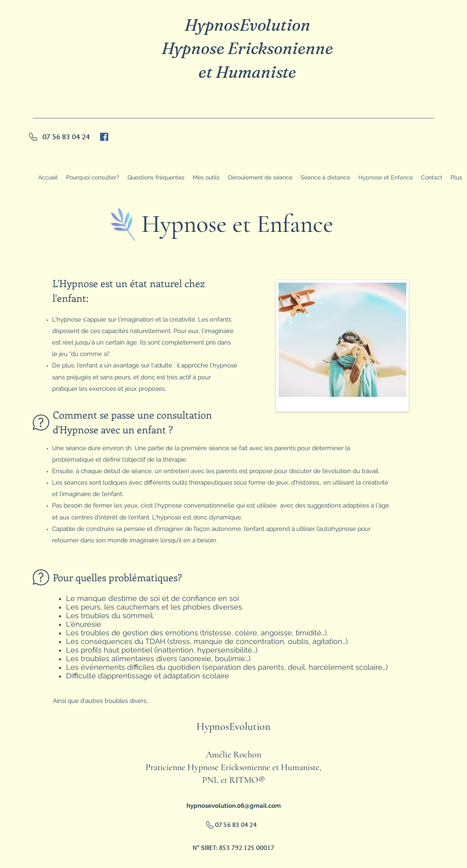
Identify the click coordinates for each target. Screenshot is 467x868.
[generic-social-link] (104, 137)
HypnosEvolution (247, 25)
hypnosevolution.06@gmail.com (234, 806)
